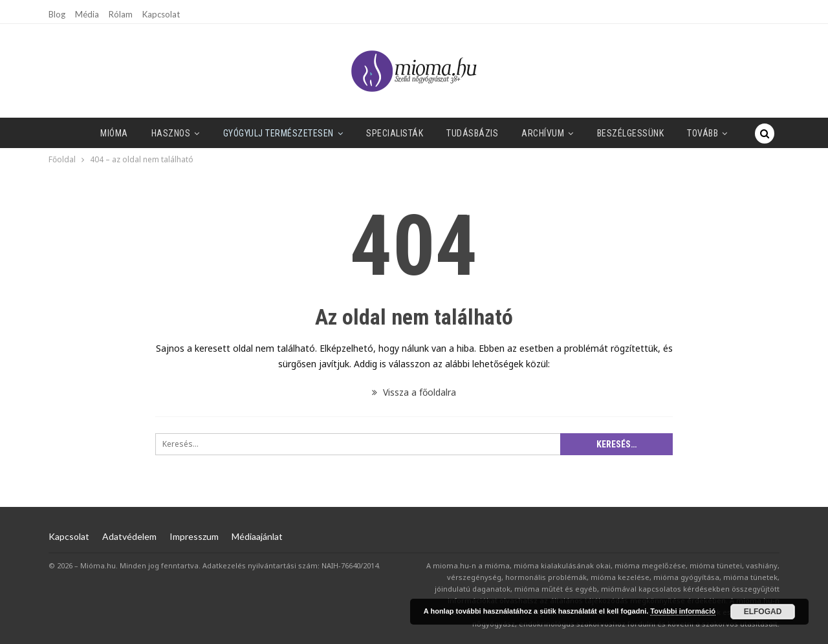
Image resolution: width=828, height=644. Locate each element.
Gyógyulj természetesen (278, 133)
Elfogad (763, 612)
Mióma (114, 133)
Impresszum (194, 536)
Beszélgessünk (631, 133)
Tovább (703, 133)
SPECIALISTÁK (395, 133)
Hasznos (171, 133)
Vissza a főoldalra (414, 392)
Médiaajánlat (257, 536)
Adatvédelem (129, 536)
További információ (683, 611)
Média (87, 14)
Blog (57, 14)
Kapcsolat (161, 14)
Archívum (543, 133)
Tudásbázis (472, 133)
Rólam (121, 14)
